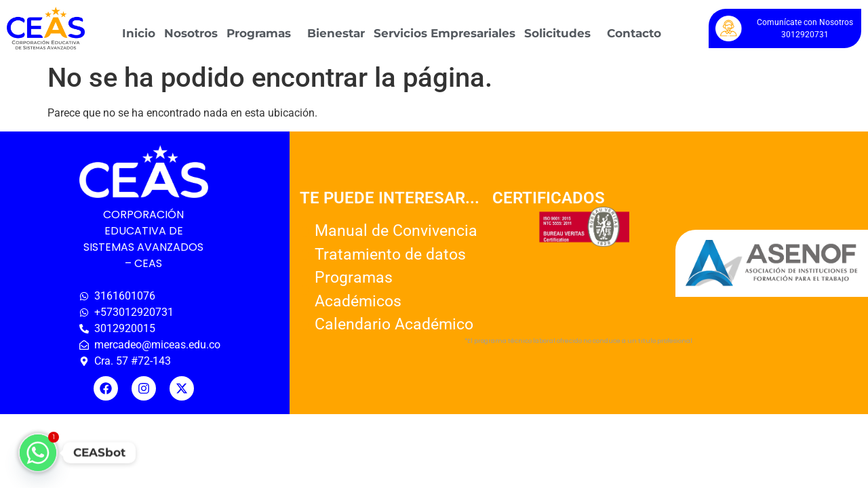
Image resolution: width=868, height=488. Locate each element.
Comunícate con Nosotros (805, 22)
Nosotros (191, 33)
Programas (259, 33)
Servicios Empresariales (445, 33)
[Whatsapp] (38, 453)
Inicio (139, 33)
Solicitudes (557, 33)
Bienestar (336, 33)
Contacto (634, 33)
